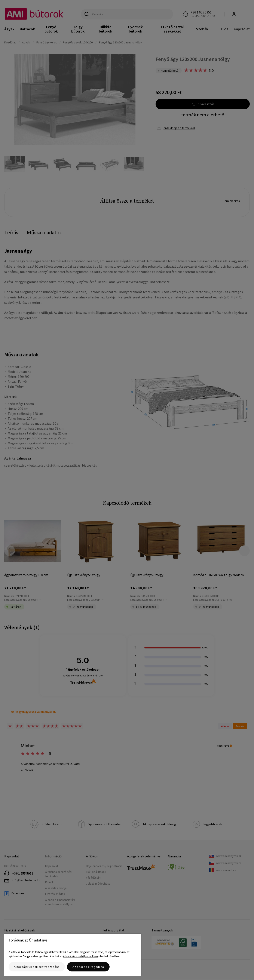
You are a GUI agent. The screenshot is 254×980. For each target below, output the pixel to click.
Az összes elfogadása (88, 967)
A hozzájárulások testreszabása (37, 967)
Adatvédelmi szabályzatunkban (80, 956)
